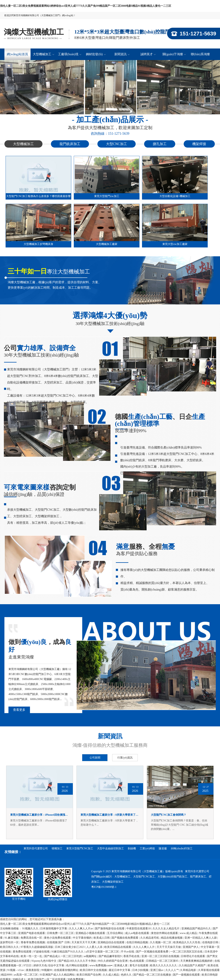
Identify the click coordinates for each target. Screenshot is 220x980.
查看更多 (19, 710)
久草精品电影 (188, 970)
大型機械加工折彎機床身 (38, 244)
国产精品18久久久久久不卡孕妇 (78, 961)
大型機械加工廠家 (107, 244)
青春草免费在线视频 (33, 942)
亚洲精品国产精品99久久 (197, 929)
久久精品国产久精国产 (193, 965)
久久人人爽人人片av (81, 929)
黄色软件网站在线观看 (165, 933)
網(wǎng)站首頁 (17, 54)
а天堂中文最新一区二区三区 (103, 952)
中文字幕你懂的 (83, 938)
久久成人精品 (111, 975)
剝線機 (132, 848)
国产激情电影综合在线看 (110, 929)
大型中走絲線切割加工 (110, 848)
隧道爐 (163, 848)
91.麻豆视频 (12, 938)
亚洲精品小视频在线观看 (91, 933)
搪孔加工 (160, 144)
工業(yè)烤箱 (147, 848)
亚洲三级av (157, 970)
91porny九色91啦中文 (44, 961)
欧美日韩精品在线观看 (118, 947)
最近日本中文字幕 (120, 970)
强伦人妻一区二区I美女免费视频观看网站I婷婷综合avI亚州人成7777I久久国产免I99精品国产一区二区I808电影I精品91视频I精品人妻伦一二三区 (86, 6)
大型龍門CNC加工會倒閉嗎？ (169, 815)
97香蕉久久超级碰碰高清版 (37, 947)
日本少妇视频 (141, 970)
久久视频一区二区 (161, 942)
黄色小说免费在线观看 (58, 938)
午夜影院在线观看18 (139, 929)
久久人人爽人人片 (144, 947)
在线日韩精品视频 (138, 942)
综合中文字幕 (56, 965)
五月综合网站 (115, 933)
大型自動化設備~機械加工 (175, 196)
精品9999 (7, 975)
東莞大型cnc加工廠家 (175, 244)
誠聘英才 (148, 54)
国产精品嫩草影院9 (110, 956)
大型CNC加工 (117, 144)
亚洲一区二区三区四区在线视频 (161, 956)
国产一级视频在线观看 (187, 975)
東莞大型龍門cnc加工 (107, 196)
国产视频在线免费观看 (125, 938)
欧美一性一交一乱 (32, 956)
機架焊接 (199, 144)
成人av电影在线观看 (137, 933)
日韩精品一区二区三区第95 (163, 961)
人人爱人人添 (95, 947)
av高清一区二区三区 (26, 975)
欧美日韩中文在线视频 (94, 970)
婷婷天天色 (40, 965)
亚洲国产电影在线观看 (32, 933)
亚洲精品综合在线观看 (111, 942)
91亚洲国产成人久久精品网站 (58, 975)
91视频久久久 (31, 929)
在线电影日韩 (211, 942)
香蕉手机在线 (132, 956)
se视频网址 (90, 956)
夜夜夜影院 (33, 970)
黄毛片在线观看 (139, 965)
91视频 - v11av (16, 970)
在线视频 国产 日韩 (59, 942)
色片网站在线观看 (77, 965)
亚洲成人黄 (121, 965)
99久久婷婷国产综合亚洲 (113, 961)
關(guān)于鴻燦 (174, 54)
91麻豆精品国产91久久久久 (68, 952)
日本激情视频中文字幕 (54, 929)
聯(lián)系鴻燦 (200, 54)
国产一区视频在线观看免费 (153, 952)
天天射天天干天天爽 (84, 942)
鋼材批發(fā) (96, 54)
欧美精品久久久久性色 (187, 942)
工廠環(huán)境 (70, 54)
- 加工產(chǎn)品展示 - (110, 120)
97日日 (28, 965)
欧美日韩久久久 (10, 947)
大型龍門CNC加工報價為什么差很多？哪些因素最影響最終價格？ (39, 197)
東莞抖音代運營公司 (36, 848)
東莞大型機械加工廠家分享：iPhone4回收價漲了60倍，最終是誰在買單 (40, 815)
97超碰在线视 (42, 952)
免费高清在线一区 (32, 938)
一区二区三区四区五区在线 (187, 952)
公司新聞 (95, 758)
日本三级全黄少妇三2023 (70, 947)
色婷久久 (127, 975)
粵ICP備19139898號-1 (104, 887)
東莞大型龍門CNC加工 (80, 848)
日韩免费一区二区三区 (61, 933)
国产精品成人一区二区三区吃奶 (63, 956)
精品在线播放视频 (172, 938)
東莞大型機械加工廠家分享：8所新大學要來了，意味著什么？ (110, 815)
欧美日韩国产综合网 (89, 975)
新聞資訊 (122, 54)
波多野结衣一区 (10, 942)
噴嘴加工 (57, 848)
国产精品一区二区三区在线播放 (153, 975)
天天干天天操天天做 (169, 947)
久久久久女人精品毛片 (166, 929)
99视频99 (47, 970)
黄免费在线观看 (22, 952)
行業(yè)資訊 (125, 758)
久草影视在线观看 (209, 970)
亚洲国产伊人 (191, 947)
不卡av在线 (128, 952)
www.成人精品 (189, 933)
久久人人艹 (172, 970)
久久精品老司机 (150, 938)
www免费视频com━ (101, 965)
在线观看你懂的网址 (66, 970)
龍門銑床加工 (70, 144)
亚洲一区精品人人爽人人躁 (201, 938)
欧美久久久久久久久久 (164, 965)
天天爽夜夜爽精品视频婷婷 (197, 961)
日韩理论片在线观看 (193, 956)
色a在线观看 (137, 961)
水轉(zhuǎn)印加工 (182, 848)
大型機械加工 (44, 54)
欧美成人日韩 (102, 938)
